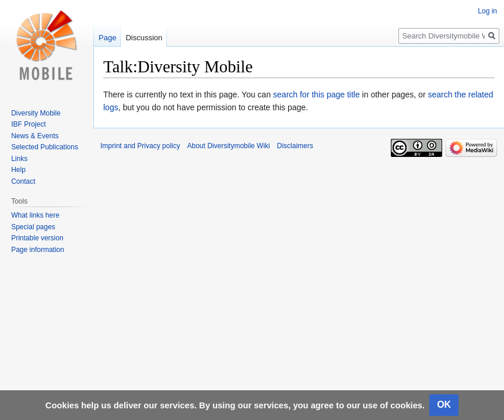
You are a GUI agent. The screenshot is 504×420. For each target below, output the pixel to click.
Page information (38, 250)
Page (107, 38)
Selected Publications (45, 147)
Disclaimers (295, 146)
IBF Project (28, 124)
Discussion (144, 38)
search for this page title (316, 94)
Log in (487, 11)
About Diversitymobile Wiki (229, 146)
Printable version (37, 238)
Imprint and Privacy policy (140, 146)
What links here (35, 215)
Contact (23, 181)
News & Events (35, 136)
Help (18, 170)
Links (19, 159)
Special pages (33, 227)
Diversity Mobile (36, 113)
